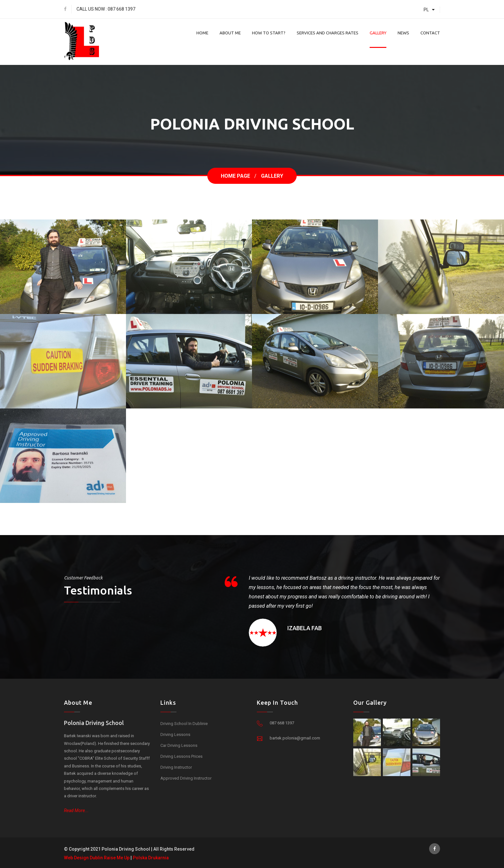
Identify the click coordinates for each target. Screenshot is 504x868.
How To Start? (269, 33)
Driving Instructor (176, 767)
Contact (430, 33)
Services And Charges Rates (328, 33)
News (403, 33)
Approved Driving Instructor (186, 778)
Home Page (235, 176)
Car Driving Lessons (179, 745)
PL (430, 10)
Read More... (76, 810)
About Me (230, 33)
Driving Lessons (175, 734)
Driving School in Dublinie (184, 724)
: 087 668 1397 (121, 9)
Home (202, 33)
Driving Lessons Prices (181, 756)
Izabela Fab (305, 628)
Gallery (378, 33)
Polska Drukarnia (151, 858)
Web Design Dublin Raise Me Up (97, 858)
